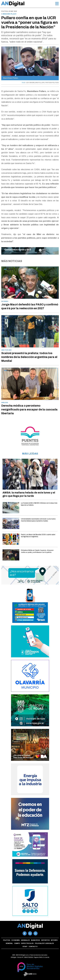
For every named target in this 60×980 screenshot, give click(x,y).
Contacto (33, 947)
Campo (17, 943)
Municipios (35, 940)
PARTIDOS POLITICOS (52, 83)
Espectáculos (27, 943)
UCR (27, 83)
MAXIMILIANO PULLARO (37, 83)
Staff (25, 947)
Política (7, 940)
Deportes (45, 940)
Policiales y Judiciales (44, 943)
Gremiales (25, 940)
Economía (16, 940)
